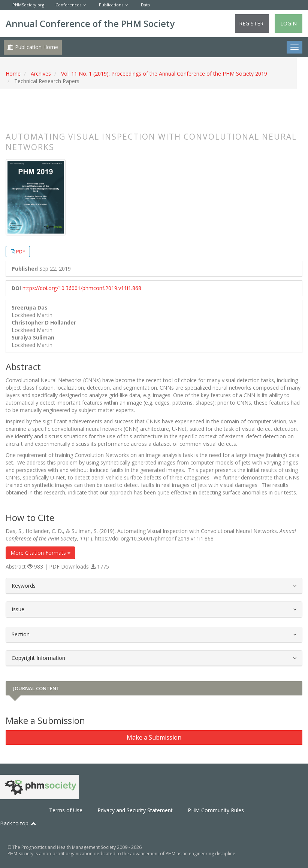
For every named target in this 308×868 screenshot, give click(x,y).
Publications (111, 5)
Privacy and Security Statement (135, 810)
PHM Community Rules (216, 810)
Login (289, 23)
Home (13, 74)
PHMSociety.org (28, 5)
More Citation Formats (40, 553)
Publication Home (33, 47)
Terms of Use (66, 810)
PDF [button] (20, 252)
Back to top (18, 823)
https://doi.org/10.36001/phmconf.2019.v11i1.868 (82, 288)
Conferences (68, 5)
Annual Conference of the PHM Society (90, 23)
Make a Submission (154, 737)
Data (145, 5)
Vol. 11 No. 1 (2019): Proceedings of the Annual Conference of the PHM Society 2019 (164, 74)
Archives (41, 74)
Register (251, 23)
